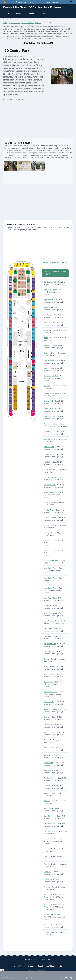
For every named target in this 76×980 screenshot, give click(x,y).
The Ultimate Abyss (51, 839)
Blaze (46, 338)
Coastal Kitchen (49, 416)
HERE (34, 158)
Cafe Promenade (50, 361)
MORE (45, 13)
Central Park (48, 401)
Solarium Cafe (49, 732)
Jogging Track (49, 510)
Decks (18, 13)
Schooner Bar (49, 702)
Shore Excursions (50, 709)
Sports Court (49, 763)
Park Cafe (47, 636)
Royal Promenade (50, 692)
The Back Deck (49, 824)
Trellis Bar (47, 872)
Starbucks (47, 786)
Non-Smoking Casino (52, 621)
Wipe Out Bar (49, 925)
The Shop (47, 831)
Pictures (38, 23)
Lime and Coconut (50, 540)
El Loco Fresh (49, 454)
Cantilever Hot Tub (51, 376)
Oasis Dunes (48, 629)
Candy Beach (49, 368)
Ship (8, 13)
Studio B (47, 793)
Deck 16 (47, 439)
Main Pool (47, 598)
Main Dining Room (51, 568)
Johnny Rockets (50, 518)
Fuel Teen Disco (50, 477)
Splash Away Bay (50, 755)
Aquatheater (48, 300)
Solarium (47, 717)
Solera (46, 740)
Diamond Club (49, 447)
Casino (46, 393)
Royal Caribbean (14, 23)
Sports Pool (48, 770)
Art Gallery (48, 315)
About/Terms (19, 966)
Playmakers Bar (50, 644)
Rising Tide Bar (49, 667)
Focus (46, 470)
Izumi (46, 502)
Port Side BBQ (49, 651)
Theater (47, 849)
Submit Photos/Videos (46, 966)
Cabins (32, 13)
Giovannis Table (50, 485)
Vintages (47, 887)
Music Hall (48, 606)
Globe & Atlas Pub (51, 492)
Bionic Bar (47, 330)
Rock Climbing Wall (51, 682)
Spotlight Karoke (50, 778)
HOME (5, 23)
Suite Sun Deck (49, 816)
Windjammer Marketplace (53, 915)
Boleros (47, 353)
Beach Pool (48, 323)
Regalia (46, 659)
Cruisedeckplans (24, 2)
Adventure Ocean (50, 290)
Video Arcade (49, 879)
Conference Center (51, 424)
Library (46, 525)
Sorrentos (47, 747)
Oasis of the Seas (28, 23)
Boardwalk (48, 345)
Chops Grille (48, 409)
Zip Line (47, 932)
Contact (31, 966)
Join (60, 966)
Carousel (47, 386)
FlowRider (47, 462)
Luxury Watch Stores (52, 560)
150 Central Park (50, 282)
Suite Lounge (49, 808)
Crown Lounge (49, 432)
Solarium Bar (49, 725)
